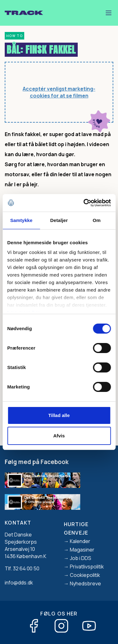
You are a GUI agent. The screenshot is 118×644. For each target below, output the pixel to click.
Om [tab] (97, 220)
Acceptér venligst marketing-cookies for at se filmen (59, 92)
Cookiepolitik (85, 575)
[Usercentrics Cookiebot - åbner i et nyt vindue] (84, 203)
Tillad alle (59, 415)
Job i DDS (81, 558)
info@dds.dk (19, 583)
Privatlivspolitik (87, 567)
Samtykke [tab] (21, 220)
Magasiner (82, 550)
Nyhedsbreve (85, 583)
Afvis (59, 436)
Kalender (80, 541)
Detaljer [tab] (59, 220)
